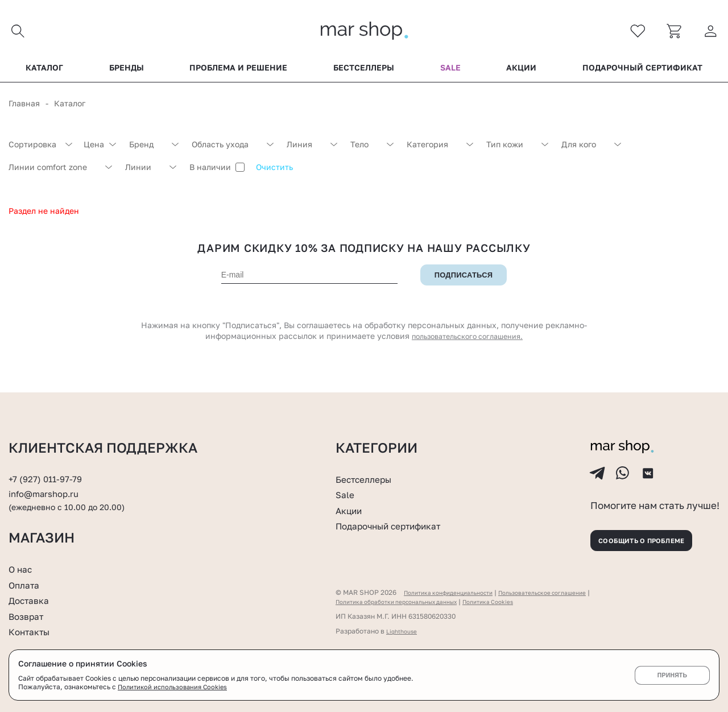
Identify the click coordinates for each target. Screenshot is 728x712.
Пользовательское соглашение (568, 595)
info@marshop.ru (49, 481)
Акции (521, 73)
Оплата (27, 585)
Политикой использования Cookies (176, 687)
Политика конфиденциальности (457, 595)
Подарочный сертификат (642, 73)
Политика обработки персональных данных (409, 604)
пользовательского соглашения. (468, 342)
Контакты (33, 632)
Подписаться (464, 281)
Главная (24, 109)
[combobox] (40, 150)
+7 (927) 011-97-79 (49, 466)
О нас (22, 569)
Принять (672, 675)
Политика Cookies (517, 604)
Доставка (32, 600)
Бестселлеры (364, 73)
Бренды (127, 73)
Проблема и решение (238, 73)
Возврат (29, 616)
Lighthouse (404, 633)
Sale (450, 73)
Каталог (44, 73)
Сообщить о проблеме (654, 539)
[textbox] (40, 150)
